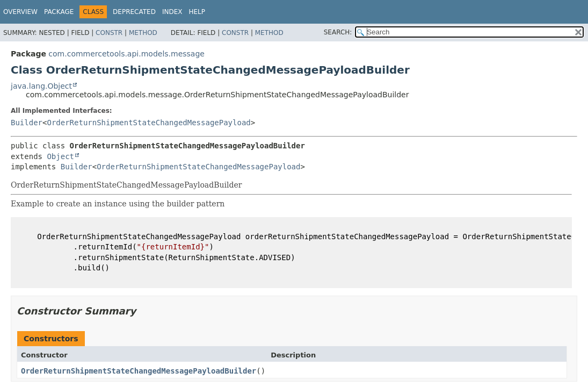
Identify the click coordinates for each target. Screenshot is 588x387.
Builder (27, 123)
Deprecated (134, 12)
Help (197, 12)
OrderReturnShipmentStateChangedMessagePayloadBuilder (139, 371)
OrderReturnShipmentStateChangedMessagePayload (148, 123)
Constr (109, 33)
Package (59, 12)
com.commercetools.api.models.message (126, 54)
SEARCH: (338, 32)
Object (60, 156)
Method (143, 33)
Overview (20, 12)
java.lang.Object (41, 86)
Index (172, 12)
